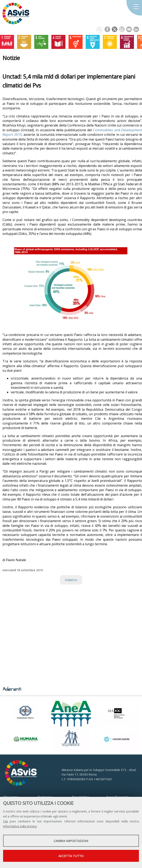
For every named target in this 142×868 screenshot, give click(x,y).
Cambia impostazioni (71, 841)
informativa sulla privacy (20, 826)
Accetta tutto (71, 856)
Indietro (71, 580)
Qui (5, 821)
